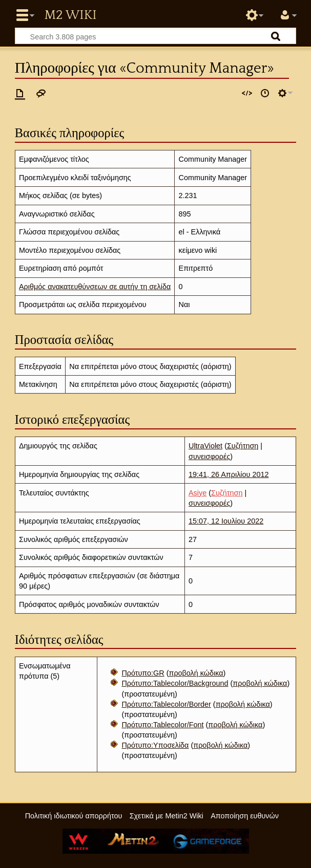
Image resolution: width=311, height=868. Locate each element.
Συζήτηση (243, 446)
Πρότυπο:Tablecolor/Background (175, 683)
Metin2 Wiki (70, 15)
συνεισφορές (209, 457)
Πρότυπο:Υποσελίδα (155, 745)
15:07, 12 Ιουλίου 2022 (226, 521)
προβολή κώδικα (196, 673)
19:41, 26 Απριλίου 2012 (229, 474)
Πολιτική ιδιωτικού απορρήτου (74, 816)
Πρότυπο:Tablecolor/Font (162, 725)
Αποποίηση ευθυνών (245, 816)
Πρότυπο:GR (143, 673)
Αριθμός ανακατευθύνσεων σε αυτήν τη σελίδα (95, 287)
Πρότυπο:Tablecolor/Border (166, 704)
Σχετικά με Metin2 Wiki (167, 816)
